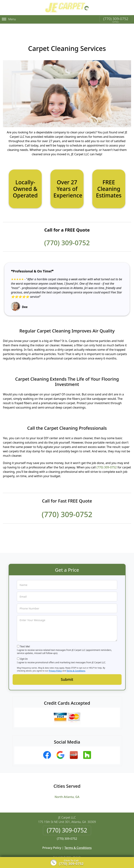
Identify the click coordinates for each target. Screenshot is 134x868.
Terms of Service (95, 856)
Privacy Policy (55, 665)
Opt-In (24, 653)
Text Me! (25, 641)
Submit (67, 674)
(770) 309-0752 (116, 19)
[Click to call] (67, 863)
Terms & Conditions (76, 665)
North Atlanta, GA (67, 791)
